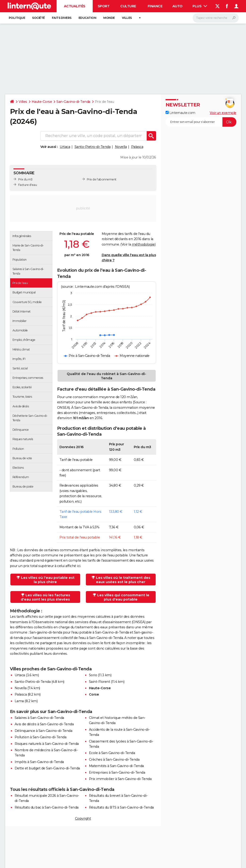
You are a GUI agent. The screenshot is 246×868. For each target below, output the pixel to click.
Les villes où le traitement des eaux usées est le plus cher (121, 580)
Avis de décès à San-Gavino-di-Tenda (44, 724)
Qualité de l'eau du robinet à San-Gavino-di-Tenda (106, 376)
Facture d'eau (28, 185)
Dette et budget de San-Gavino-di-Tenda (47, 768)
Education (88, 18)
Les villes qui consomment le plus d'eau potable (121, 597)
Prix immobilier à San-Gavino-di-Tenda (120, 779)
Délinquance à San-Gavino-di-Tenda (44, 731)
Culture (128, 6)
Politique (17, 18)
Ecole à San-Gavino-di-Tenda (112, 753)
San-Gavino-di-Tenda (73, 102)
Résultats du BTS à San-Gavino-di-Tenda (121, 807)
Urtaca (65, 147)
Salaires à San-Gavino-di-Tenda (39, 718)
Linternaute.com (180, 113)
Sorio (93, 675)
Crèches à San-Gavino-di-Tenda (114, 759)
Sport (104, 6)
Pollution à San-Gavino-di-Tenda (41, 737)
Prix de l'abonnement (102, 179)
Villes (127, 18)
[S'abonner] (201, 122)
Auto (177, 6)
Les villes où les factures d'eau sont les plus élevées (45, 597)
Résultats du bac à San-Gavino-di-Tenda (47, 807)
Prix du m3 (25, 179)
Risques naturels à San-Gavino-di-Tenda (47, 744)
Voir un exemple (223, 113)
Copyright (83, 818)
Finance (155, 6)
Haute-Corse (42, 102)
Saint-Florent (100, 682)
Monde (109, 18)
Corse (94, 694)
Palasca (137, 147)
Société (38, 18)
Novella (121, 147)
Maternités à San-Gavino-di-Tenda (116, 766)
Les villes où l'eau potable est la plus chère (46, 580)
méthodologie (143, 244)
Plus (200, 6)
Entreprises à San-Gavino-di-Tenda (117, 772)
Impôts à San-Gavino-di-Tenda (39, 762)
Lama (19, 701)
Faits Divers (62, 18)
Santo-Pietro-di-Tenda (93, 147)
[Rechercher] (216, 18)
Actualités (75, 6)
